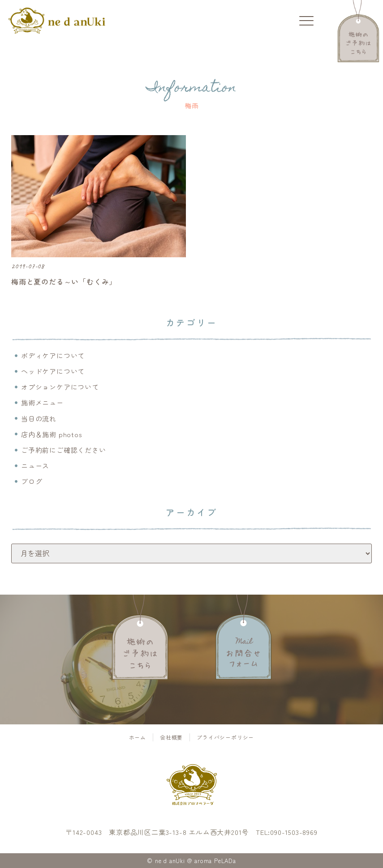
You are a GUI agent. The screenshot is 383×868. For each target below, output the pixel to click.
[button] (306, 21)
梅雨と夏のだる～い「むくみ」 (64, 281)
